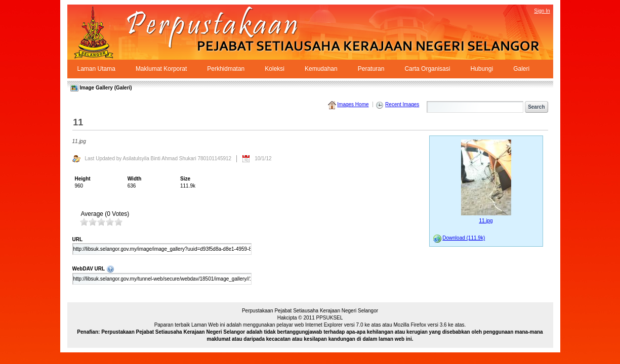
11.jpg (486, 221)
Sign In (542, 11)
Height (83, 179)
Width (135, 179)
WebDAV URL (226, 268)
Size (185, 179)
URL (78, 239)
